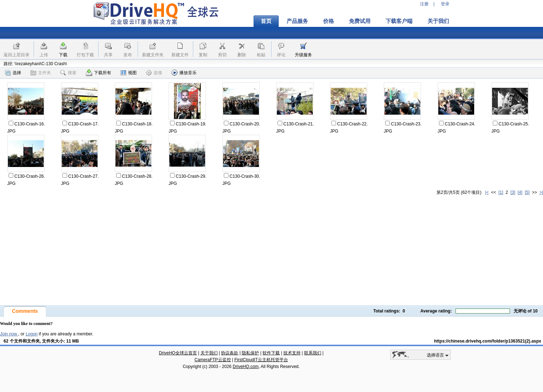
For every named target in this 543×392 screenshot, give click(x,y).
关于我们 (438, 21)
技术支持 (292, 353)
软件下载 (271, 353)
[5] (527, 192)
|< (487, 192)
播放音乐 (184, 73)
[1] (501, 192)
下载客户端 (399, 21)
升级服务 (303, 55)
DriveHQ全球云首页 (178, 353)
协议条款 (230, 353)
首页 (266, 21)
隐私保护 (250, 353)
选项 (154, 73)
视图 (129, 73)
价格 (329, 21)
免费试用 (360, 21)
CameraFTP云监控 (213, 360)
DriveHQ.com (246, 367)
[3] (513, 192)
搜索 (68, 73)
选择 (13, 73)
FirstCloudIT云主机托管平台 (261, 360)
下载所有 (98, 73)
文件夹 (41, 73)
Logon (31, 334)
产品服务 (297, 21)
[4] (520, 192)
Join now (9, 334)
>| (541, 192)
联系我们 (313, 353)
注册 (424, 4)
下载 (63, 55)
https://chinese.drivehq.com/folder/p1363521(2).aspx (488, 341)
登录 (445, 4)
